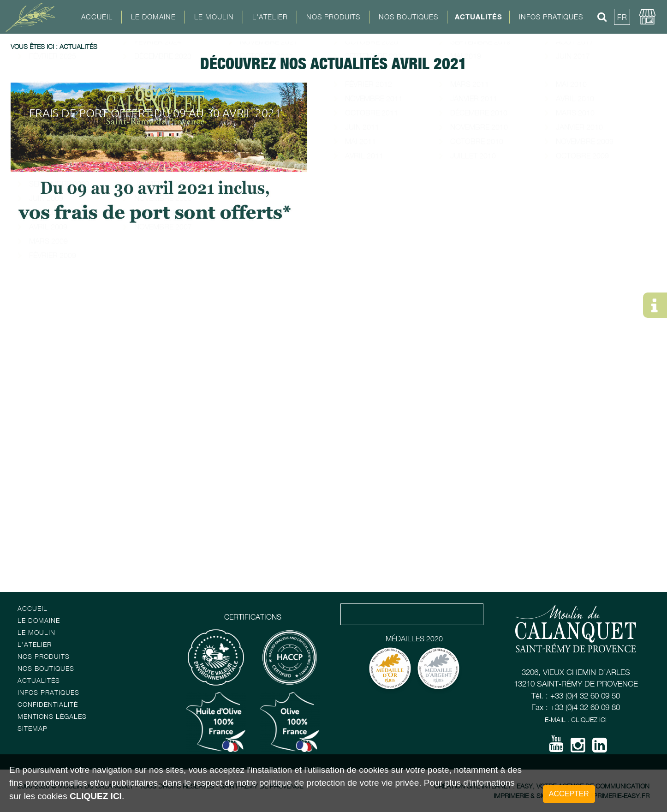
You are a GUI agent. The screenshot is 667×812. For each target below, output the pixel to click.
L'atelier (35, 644)
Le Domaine (39, 620)
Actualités (479, 17)
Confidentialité (48, 704)
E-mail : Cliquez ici (576, 719)
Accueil (97, 17)
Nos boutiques (46, 668)
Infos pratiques (48, 692)
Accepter (569, 794)
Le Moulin (36, 632)
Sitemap (33, 728)
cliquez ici (96, 796)
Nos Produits (333, 17)
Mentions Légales (52, 716)
